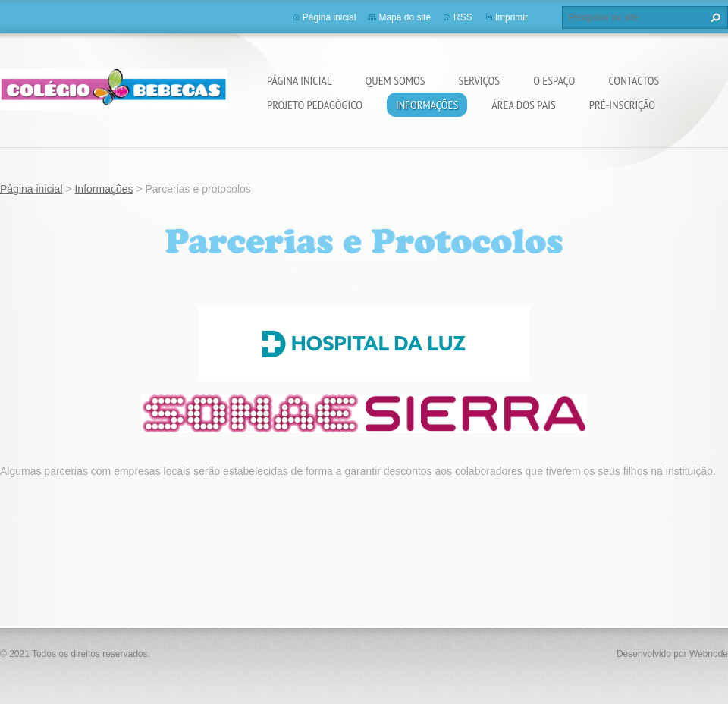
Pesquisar (714, 17)
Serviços (480, 80)
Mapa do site (405, 17)
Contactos (634, 80)
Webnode (709, 654)
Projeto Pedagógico (315, 105)
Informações (427, 105)
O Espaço (554, 80)
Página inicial (300, 80)
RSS (463, 17)
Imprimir (511, 17)
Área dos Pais (523, 105)
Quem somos (395, 80)
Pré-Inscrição (622, 105)
